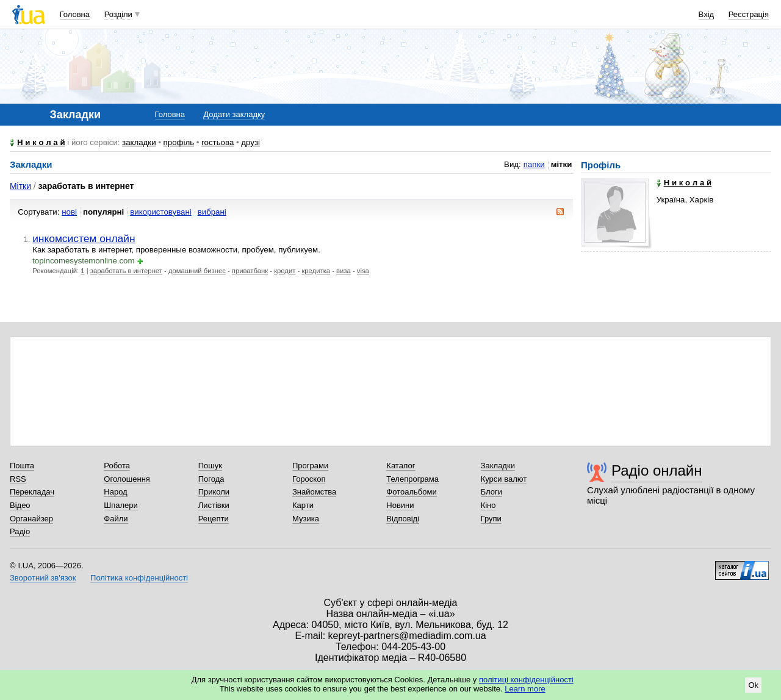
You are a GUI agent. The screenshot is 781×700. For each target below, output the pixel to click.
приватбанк (250, 271)
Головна (75, 14)
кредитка (316, 271)
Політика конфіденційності (139, 578)
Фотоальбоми (411, 492)
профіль (179, 142)
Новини (400, 505)
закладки (139, 142)
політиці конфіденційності (526, 680)
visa (363, 271)
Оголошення (127, 479)
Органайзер (31, 519)
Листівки (214, 505)
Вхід (707, 14)
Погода (211, 479)
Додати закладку (234, 114)
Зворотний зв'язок (43, 578)
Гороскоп (309, 479)
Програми (310, 466)
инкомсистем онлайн (84, 238)
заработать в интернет (126, 271)
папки (534, 164)
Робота (117, 466)
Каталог (401, 466)
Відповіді (403, 519)
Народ (115, 492)
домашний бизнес (197, 271)
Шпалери (121, 505)
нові (69, 212)
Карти (303, 505)
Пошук (210, 466)
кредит (285, 271)
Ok (753, 685)
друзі (250, 142)
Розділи (118, 14)
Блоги (491, 492)
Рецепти (214, 519)
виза (344, 271)
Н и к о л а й (41, 142)
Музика (306, 519)
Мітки (20, 186)
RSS (18, 479)
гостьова (218, 142)
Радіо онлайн (657, 470)
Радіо (20, 531)
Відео (20, 505)
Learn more (525, 689)
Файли (116, 519)
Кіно (488, 505)
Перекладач (32, 492)
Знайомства (314, 492)
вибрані (212, 212)
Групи (491, 519)
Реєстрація (749, 14)
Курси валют (504, 479)
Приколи (214, 492)
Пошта (22, 466)
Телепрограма (412, 479)
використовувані (160, 212)
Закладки (498, 466)
